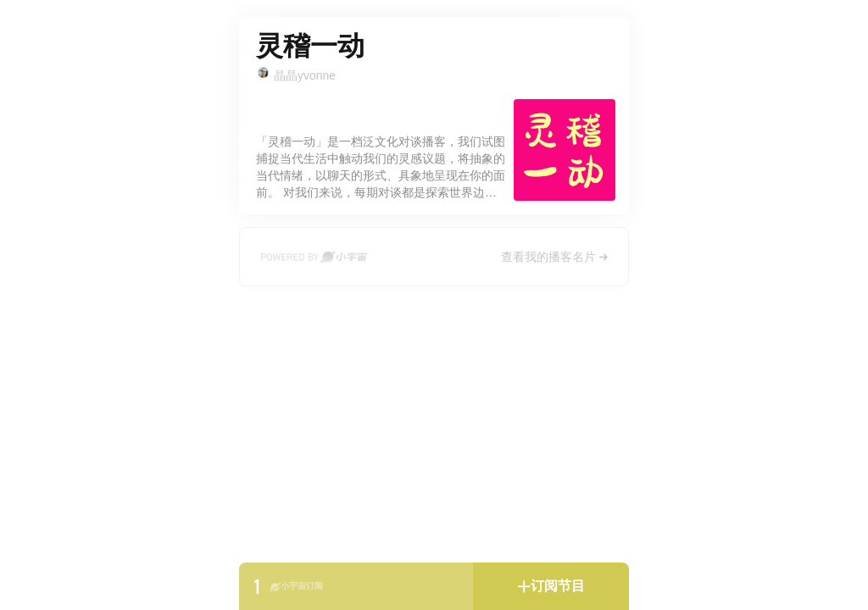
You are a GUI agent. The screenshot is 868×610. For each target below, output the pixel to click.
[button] (551, 586)
